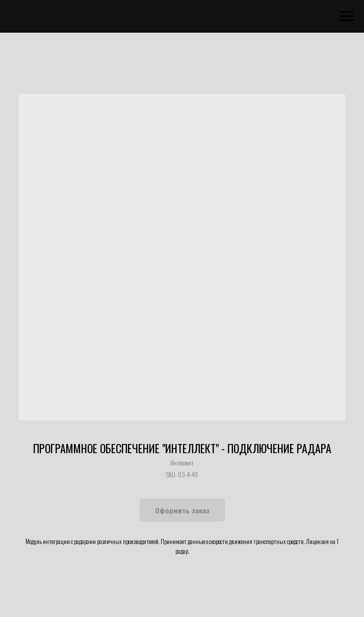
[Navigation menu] (347, 16)
